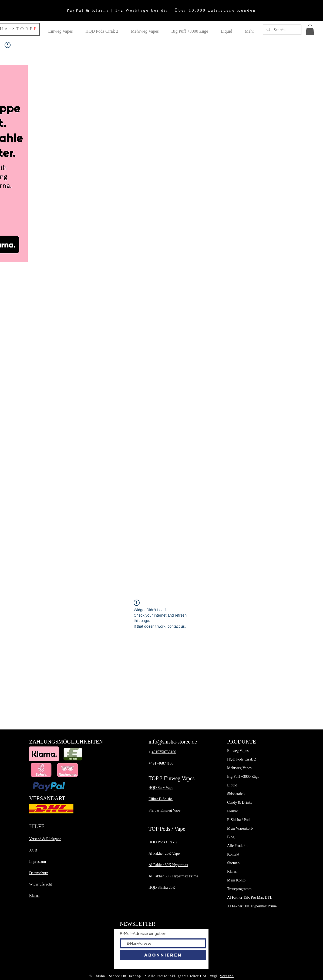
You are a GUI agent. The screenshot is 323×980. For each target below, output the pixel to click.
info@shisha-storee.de (173, 742)
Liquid (232, 785)
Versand (227, 976)
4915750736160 (164, 752)
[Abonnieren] (163, 955)
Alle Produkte (238, 846)
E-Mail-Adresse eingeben (143, 934)
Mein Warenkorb (240, 828)
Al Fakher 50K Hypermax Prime (252, 906)
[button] (310, 30)
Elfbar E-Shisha (161, 799)
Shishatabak (236, 794)
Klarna (232, 872)
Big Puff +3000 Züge (243, 777)
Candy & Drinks (240, 802)
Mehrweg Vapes (239, 768)
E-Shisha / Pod (238, 820)
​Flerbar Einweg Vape (164, 810)
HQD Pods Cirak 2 (241, 759)
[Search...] (282, 30)
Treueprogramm (239, 889)
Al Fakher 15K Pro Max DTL (250, 898)
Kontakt (233, 854)
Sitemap (233, 863)
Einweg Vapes (238, 751)
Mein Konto (236, 880)
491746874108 (162, 763)
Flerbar (233, 811)
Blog (231, 837)
